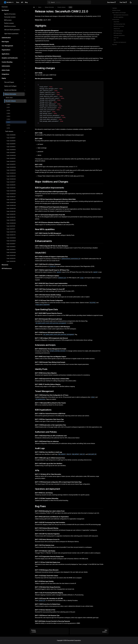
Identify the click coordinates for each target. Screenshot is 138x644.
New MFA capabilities (119, 17)
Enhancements (116, 20)
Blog (26, 2)
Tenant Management (118, 31)
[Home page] (34, 7)
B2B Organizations (118, 33)
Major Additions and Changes (119, 13)
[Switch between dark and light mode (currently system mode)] (131, 2)
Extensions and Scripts (119, 26)
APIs (115, 40)
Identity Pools (117, 29)
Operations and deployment (120, 42)
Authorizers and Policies (119, 35)
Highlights (115, 8)
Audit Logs (116, 38)
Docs (18, 2)
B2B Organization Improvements (121, 15)
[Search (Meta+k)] (69, 2)
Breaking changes (116, 10)
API (22, 2)
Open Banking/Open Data (119, 24)
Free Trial (123, 2)
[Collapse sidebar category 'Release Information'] (26, 94)
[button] (14, 10)
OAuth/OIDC (116, 22)
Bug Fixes (115, 45)
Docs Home (111, 2)
